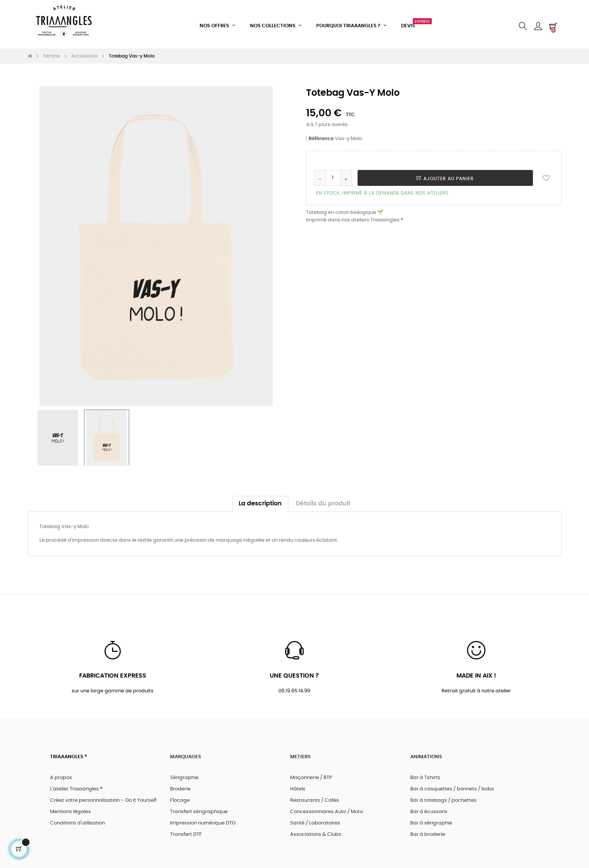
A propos (61, 776)
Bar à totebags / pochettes (443, 799)
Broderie (180, 788)
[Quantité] (333, 175)
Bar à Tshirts (425, 776)
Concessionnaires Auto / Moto (327, 810)
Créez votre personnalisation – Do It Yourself (103, 799)
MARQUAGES (186, 755)
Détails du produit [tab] (323, 501)
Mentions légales (70, 810)
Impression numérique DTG (203, 822)
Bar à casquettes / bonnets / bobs (452, 788)
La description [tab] (260, 501)
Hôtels (298, 788)
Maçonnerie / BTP (311, 776)
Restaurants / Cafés (315, 799)
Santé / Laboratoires (315, 822)
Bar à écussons (429, 810)
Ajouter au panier (445, 176)
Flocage (180, 799)
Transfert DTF (186, 833)
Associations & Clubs (316, 833)
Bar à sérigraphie (431, 822)
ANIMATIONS (426, 755)
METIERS (300, 755)
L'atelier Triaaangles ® (76, 788)
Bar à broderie (428, 833)
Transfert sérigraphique (199, 810)
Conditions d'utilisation (77, 822)
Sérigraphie (184, 776)
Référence (321, 136)
